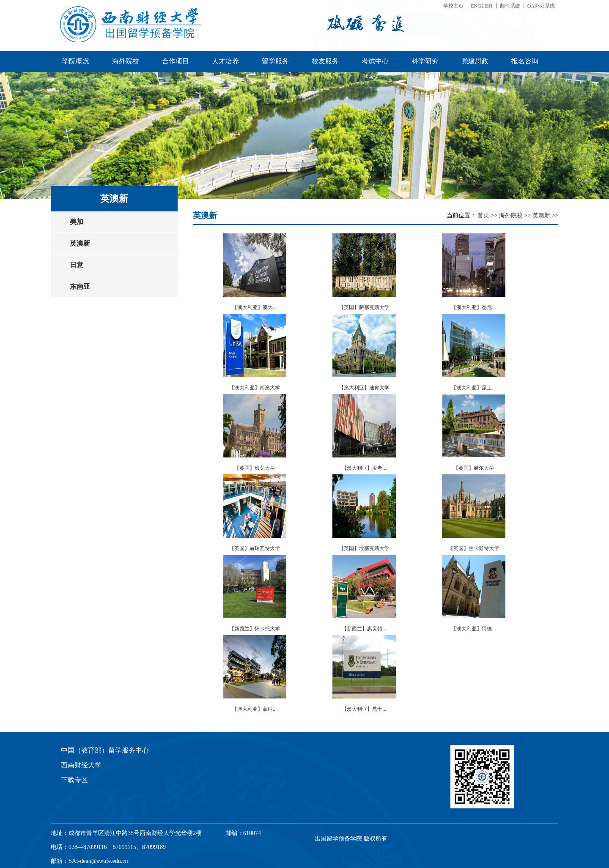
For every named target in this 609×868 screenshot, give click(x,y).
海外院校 (126, 61)
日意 (77, 265)
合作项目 (176, 61)
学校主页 (453, 6)
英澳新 (80, 243)
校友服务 (325, 61)
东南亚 (80, 286)
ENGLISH (481, 6)
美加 (77, 222)
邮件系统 (510, 6)
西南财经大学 (81, 765)
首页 (484, 215)
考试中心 (375, 61)
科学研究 (425, 61)
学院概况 (76, 61)
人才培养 (225, 61)
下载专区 (74, 780)
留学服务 (275, 61)
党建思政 (475, 61)
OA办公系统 (541, 6)
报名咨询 (525, 61)
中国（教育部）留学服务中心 (105, 750)
